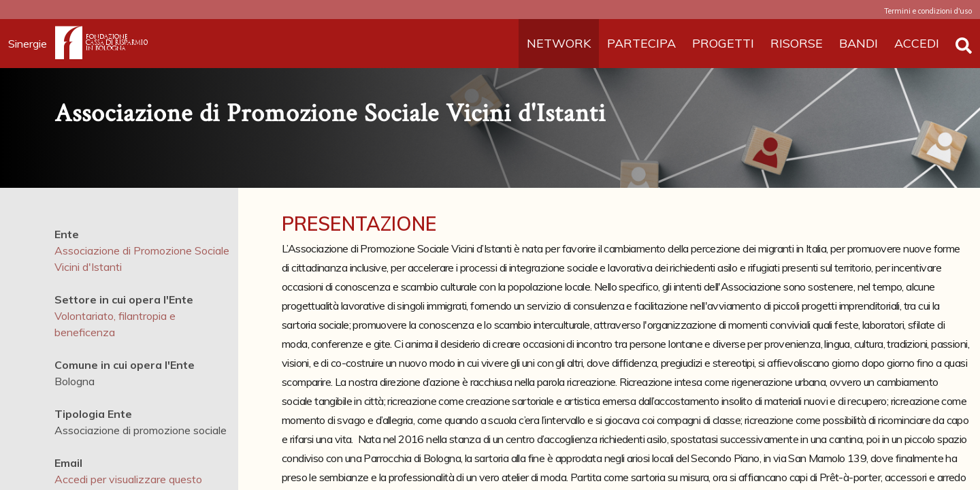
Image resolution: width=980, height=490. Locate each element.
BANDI (859, 43)
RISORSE (797, 43)
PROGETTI (723, 43)
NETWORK (559, 43)
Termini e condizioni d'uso (928, 11)
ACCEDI (917, 43)
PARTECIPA (641, 43)
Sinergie (32, 44)
